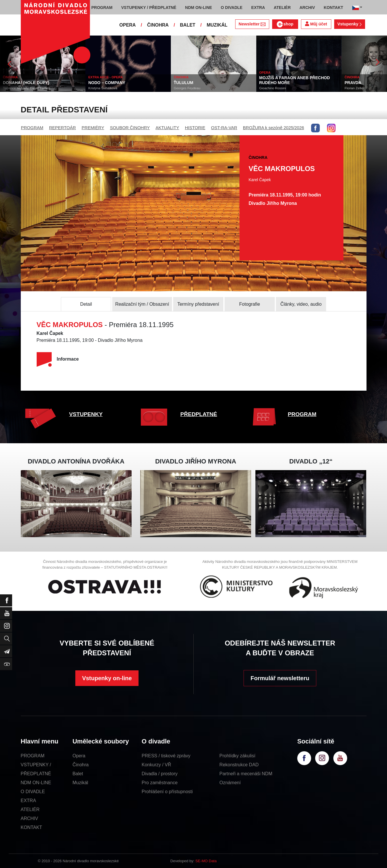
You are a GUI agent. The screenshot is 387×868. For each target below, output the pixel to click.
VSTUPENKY (86, 414)
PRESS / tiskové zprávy (166, 756)
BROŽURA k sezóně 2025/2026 (274, 128)
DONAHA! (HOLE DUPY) (26, 83)
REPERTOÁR (62, 128)
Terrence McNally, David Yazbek (27, 88)
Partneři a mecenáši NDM (246, 774)
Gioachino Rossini (273, 88)
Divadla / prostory (160, 774)
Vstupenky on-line (107, 678)
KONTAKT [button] (333, 8)
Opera (79, 756)
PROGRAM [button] (102, 8)
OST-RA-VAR (224, 128)
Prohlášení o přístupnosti (167, 792)
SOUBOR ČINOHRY (130, 128)
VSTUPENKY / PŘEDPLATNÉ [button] (149, 8)
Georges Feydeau (187, 88)
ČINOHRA (158, 25)
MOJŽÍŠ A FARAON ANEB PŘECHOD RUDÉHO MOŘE (295, 80)
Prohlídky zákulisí (237, 756)
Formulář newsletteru (280, 678)
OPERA (128, 25)
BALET (188, 25)
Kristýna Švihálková (103, 88)
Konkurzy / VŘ (156, 765)
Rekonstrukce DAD (239, 765)
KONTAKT (31, 827)
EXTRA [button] (258, 8)
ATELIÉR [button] (282, 8)
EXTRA (28, 801)
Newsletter (252, 24)
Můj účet (316, 24)
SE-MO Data (206, 861)
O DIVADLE (33, 792)
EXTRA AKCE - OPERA (106, 77)
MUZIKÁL (217, 25)
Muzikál (80, 783)
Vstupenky (349, 24)
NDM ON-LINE (36, 783)
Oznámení (230, 783)
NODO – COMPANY (107, 83)
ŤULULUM (184, 83)
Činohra (81, 765)
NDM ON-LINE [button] (198, 8)
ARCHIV (29, 818)
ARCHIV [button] (307, 8)
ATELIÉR (30, 809)
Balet (78, 774)
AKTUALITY (167, 128)
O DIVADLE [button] (232, 8)
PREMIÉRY (93, 128)
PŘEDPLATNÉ (199, 414)
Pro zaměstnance (160, 783)
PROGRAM (32, 128)
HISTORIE (195, 128)
